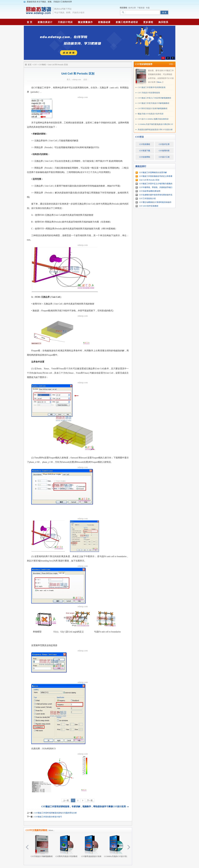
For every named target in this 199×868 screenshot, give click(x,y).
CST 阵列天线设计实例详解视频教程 (153, 108)
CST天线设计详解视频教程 (42, 846)
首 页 (30, 22)
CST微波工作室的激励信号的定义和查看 (156, 176)
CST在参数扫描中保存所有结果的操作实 (156, 195)
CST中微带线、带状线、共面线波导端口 (156, 187)
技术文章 (132, 8)
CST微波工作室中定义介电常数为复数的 (156, 184)
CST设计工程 (164, 157)
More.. (160, 82)
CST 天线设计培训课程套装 (149, 93)
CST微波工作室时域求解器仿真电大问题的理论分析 (56, 813)
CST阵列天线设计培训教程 (66, 846)
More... (52, 830)
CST (35, 65)
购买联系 (163, 22)
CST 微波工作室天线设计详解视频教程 (154, 103)
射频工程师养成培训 (127, 22)
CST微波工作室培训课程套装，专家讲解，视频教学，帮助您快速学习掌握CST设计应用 (83, 807)
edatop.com (83, 97)
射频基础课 (104, 22)
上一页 (66, 800)
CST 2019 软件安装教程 (149, 206)
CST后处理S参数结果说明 (150, 191)
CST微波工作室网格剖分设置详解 (153, 172)
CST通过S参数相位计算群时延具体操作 (155, 202)
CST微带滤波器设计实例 (91, 846)
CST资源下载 (145, 151)
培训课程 (123, 8)
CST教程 (42, 65)
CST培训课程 (145, 144)
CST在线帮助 (145, 157)
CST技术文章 (164, 144)
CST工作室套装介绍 (147, 199)
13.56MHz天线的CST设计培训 (116, 846)
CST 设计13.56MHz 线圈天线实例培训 (153, 119)
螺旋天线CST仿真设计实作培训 (151, 114)
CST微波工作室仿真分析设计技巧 (48, 817)
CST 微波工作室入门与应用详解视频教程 (154, 98)
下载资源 (141, 8)
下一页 (90, 800)
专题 (148, 8)
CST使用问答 (164, 151)
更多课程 (148, 22)
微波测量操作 (85, 22)
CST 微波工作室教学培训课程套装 (152, 87)
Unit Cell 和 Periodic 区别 (149, 180)
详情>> (172, 64)
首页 (30, 65)
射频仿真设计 (45, 22)
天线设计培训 (65, 22)
